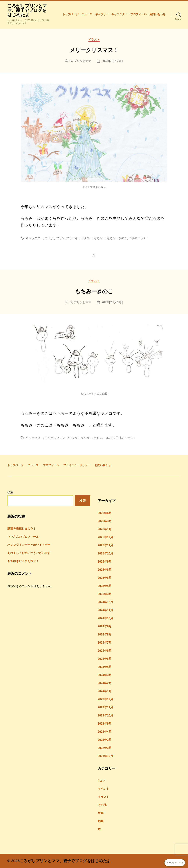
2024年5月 (105, 659)
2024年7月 (105, 643)
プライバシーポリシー (77, 465)
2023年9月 (105, 724)
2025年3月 (105, 594)
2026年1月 (105, 529)
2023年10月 (105, 715)
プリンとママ (82, 61)
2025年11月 (105, 545)
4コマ (101, 781)
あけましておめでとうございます (29, 553)
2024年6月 (105, 651)
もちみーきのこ (117, 238)
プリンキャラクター (79, 238)
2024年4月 (105, 667)
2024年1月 (105, 691)
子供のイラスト (139, 238)
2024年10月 (105, 618)
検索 (10, 492)
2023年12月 (105, 699)
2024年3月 (105, 675)
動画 (101, 821)
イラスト (94, 39)
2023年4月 (105, 732)
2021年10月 (105, 756)
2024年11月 (105, 610)
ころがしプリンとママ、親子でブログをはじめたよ (27, 10)
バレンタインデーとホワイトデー (29, 545)
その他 (102, 805)
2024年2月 (105, 683)
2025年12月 (105, 537)
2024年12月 (105, 602)
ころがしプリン (55, 238)
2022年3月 (105, 748)
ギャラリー (102, 14)
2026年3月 (105, 521)
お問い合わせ (157, 14)
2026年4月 (105, 513)
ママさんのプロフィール (23, 537)
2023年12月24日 (112, 61)
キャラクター (119, 14)
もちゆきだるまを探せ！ (23, 561)
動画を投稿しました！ (22, 529)
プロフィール (138, 14)
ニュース (87, 14)
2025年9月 (105, 562)
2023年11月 (105, 707)
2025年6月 (105, 570)
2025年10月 (105, 553)
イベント (103, 789)
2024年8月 (105, 634)
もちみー (100, 238)
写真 (101, 813)
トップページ (70, 14)
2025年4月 (105, 586)
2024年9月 (105, 626)
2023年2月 (105, 740)
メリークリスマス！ (94, 50)
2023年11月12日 (112, 302)
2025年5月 (105, 578)
